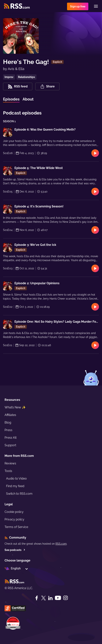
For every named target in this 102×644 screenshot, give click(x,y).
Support (10, 445)
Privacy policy (14, 519)
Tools (8, 471)
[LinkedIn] (50, 598)
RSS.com (61, 544)
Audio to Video (16, 479)
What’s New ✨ (15, 407)
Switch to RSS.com (19, 494)
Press (8, 430)
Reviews (10, 463)
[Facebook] (37, 598)
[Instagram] (66, 598)
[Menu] (96, 6)
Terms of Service (16, 527)
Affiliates (10, 415)
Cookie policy (14, 512)
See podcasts (15, 550)
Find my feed (15, 486)
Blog (8, 422)
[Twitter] (43, 598)
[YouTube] (58, 598)
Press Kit (11, 438)
